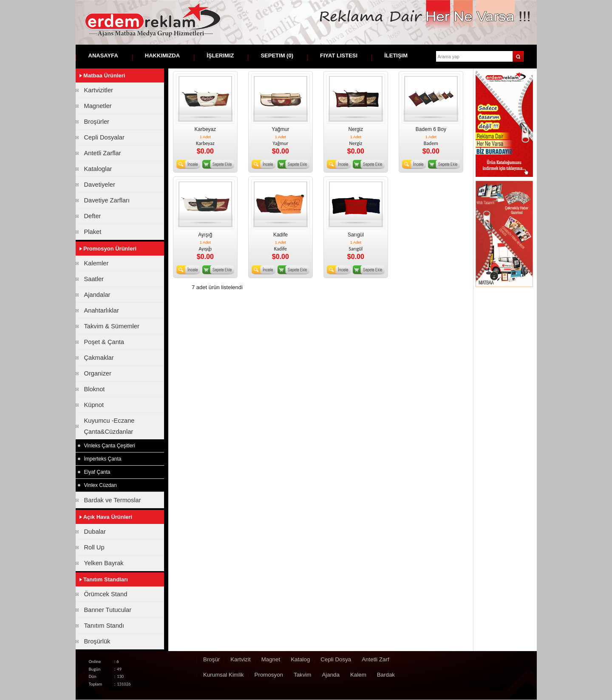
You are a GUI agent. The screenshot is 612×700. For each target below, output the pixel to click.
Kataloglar (98, 169)
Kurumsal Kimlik (224, 675)
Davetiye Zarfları (107, 200)
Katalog (300, 659)
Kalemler (96, 263)
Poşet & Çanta (104, 342)
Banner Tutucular (108, 610)
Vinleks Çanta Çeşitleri (110, 446)
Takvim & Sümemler (112, 326)
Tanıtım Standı (104, 626)
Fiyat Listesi (339, 55)
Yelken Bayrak (104, 563)
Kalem (358, 675)
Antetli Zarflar (103, 153)
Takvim (302, 675)
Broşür (211, 659)
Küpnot (94, 405)
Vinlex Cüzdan (101, 485)
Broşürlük (97, 641)
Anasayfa (103, 55)
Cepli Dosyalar (104, 137)
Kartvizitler (99, 90)
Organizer (98, 373)
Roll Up (94, 547)
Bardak (386, 675)
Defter (93, 216)
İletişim (396, 55)
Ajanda (331, 675)
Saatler (94, 279)
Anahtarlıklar (102, 310)
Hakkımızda (162, 55)
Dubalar (95, 532)
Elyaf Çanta (97, 472)
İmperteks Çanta (103, 459)
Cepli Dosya (336, 659)
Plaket (93, 232)
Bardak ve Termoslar (113, 500)
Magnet (271, 659)
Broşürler (97, 122)
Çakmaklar (99, 358)
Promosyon (269, 675)
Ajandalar (97, 295)
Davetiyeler (100, 185)
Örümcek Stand (106, 594)
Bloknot (95, 389)
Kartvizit (240, 659)
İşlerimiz (220, 55)
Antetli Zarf (375, 659)
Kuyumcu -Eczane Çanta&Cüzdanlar (109, 426)
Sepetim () (277, 55)
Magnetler (98, 106)
